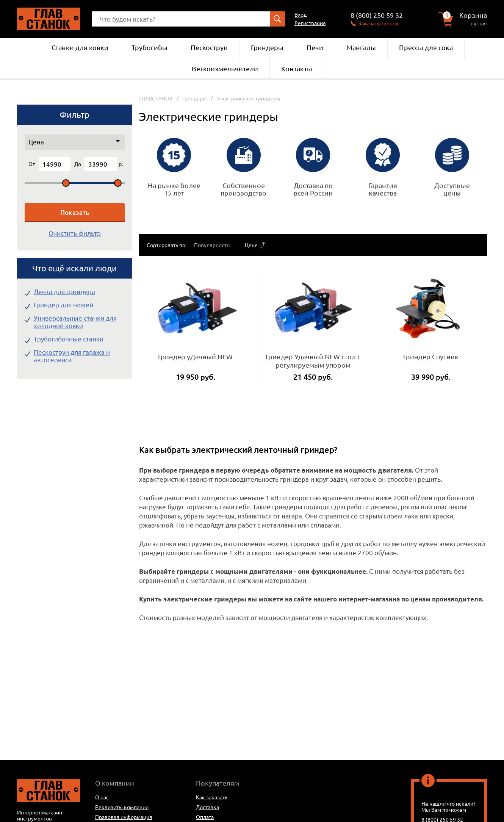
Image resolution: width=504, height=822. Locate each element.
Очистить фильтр (75, 233)
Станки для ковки (80, 47)
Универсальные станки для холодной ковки (75, 322)
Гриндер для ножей (63, 305)
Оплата (205, 817)
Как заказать (212, 797)
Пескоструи (209, 47)
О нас (102, 797)
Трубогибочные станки (69, 339)
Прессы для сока (426, 47)
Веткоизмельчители (225, 69)
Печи (315, 47)
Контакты (297, 69)
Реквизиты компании (122, 807)
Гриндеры (267, 47)
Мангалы (361, 47)
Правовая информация (124, 817)
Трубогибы (149, 47)
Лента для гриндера (64, 292)
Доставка (207, 807)
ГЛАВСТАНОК (156, 99)
